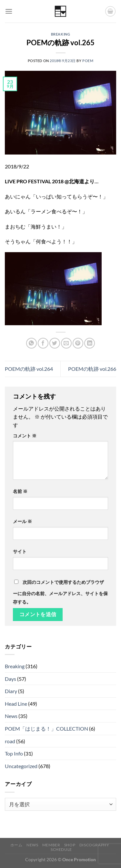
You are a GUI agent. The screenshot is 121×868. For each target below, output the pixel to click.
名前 (20, 491)
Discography (94, 845)
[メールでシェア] (66, 343)
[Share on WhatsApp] (31, 343)
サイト (20, 551)
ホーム (16, 845)
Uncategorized (21, 766)
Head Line (16, 704)
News (11, 716)
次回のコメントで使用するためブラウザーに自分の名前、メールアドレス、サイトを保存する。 (60, 592)
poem (88, 61)
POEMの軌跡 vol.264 (29, 369)
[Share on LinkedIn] (90, 343)
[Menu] (9, 11)
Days (10, 679)
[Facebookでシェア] (43, 343)
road (10, 741)
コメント (25, 436)
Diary (11, 691)
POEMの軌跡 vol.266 (92, 369)
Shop (70, 845)
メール (22, 521)
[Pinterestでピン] (78, 343)
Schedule (61, 849)
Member (51, 845)
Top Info (14, 753)
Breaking (60, 34)
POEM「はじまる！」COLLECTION (46, 729)
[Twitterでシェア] (55, 343)
